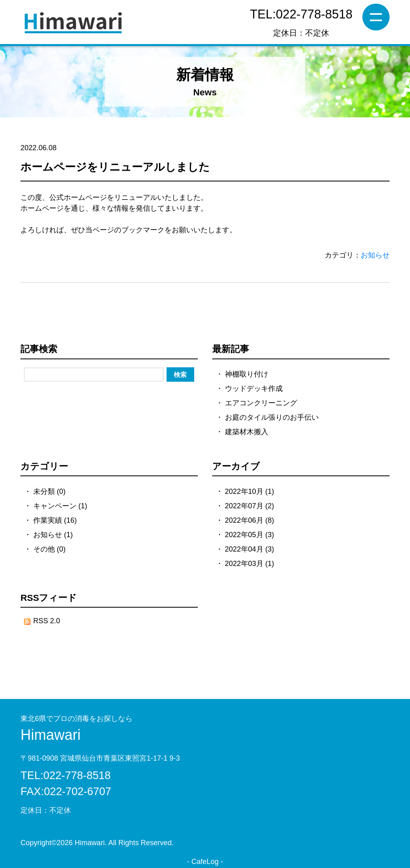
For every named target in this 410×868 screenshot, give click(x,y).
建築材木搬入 (247, 432)
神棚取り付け (247, 374)
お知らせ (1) (53, 535)
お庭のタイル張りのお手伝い (272, 417)
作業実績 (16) (55, 520)
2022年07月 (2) (250, 506)
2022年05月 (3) (250, 535)
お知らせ (375, 255)
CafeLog (205, 862)
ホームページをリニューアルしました (115, 167)
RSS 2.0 (42, 621)
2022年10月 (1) (250, 491)
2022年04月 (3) (250, 549)
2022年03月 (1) (250, 564)
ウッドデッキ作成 (254, 389)
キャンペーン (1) (60, 506)
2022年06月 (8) (250, 520)
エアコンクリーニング (261, 403)
